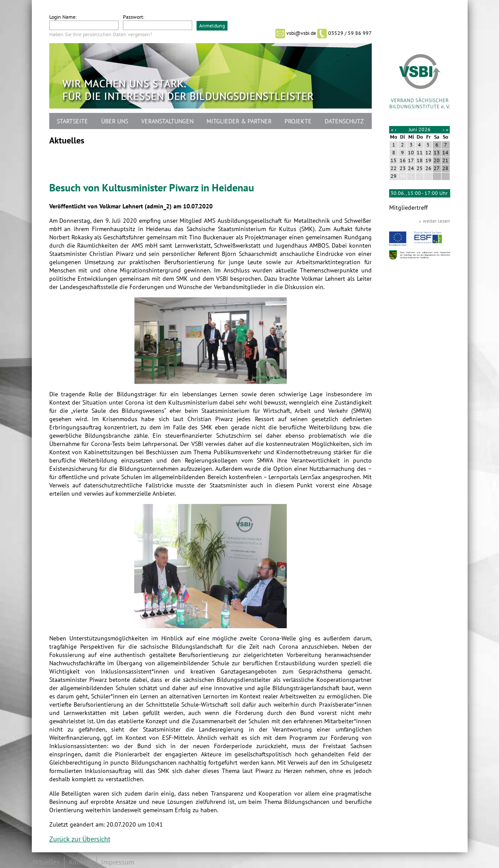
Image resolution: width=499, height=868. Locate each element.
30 (403, 176)
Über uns (115, 121)
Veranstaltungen (167, 121)
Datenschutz (344, 121)
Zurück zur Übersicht (80, 839)
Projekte (298, 121)
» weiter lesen (435, 221)
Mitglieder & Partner (239, 121)
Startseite (72, 121)
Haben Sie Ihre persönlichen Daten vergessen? (101, 34)
